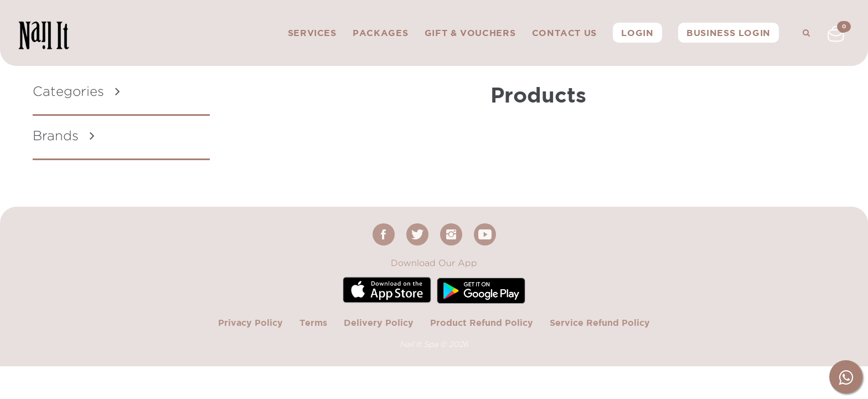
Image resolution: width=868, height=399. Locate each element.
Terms (313, 323)
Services (312, 33)
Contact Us (564, 33)
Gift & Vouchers (470, 33)
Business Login (728, 33)
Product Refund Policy (482, 323)
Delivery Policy (379, 323)
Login (637, 33)
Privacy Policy (250, 323)
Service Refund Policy (600, 323)
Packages (380, 33)
